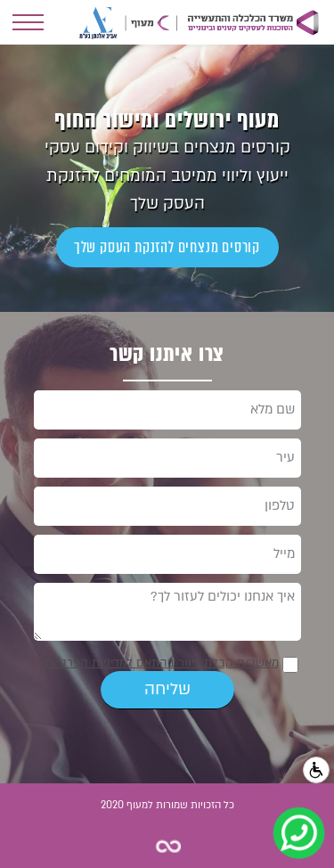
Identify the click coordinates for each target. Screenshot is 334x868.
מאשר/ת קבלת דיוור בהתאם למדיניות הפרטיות (162, 663)
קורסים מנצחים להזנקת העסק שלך (167, 247)
